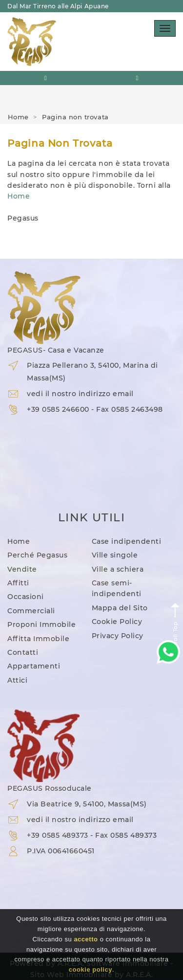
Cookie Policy (117, 622)
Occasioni (26, 597)
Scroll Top (175, 627)
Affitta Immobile (38, 639)
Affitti (18, 583)
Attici (17, 680)
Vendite (22, 569)
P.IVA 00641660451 (61, 851)
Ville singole (115, 555)
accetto (86, 939)
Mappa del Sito (120, 608)
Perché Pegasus (37, 555)
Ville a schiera (118, 569)
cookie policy (91, 969)
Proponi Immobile (41, 624)
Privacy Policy (118, 636)
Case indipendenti (127, 541)
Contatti (23, 652)
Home (18, 117)
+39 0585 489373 (58, 835)
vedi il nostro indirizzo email (80, 394)
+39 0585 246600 (58, 409)
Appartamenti (34, 666)
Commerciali (31, 611)
